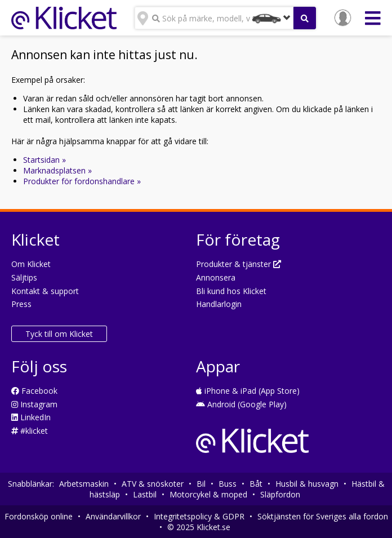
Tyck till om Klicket (59, 334)
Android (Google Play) (241, 404)
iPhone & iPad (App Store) (248, 391)
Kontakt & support (45, 291)
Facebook (34, 391)
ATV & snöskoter (153, 484)
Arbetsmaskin (84, 484)
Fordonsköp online (39, 516)
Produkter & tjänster (239, 264)
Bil (201, 484)
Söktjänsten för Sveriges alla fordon (323, 516)
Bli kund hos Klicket (231, 291)
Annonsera (216, 277)
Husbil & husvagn (307, 484)
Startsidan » (44, 160)
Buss (228, 484)
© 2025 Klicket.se (199, 527)
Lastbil (145, 494)
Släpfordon (280, 494)
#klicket (30, 431)
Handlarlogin (219, 304)
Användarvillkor (113, 516)
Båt (256, 484)
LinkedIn (31, 417)
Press (21, 304)
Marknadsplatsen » (57, 170)
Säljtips (24, 277)
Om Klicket (31, 264)
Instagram (34, 404)
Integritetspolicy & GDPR (199, 516)
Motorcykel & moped (208, 494)
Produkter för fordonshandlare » (82, 181)
